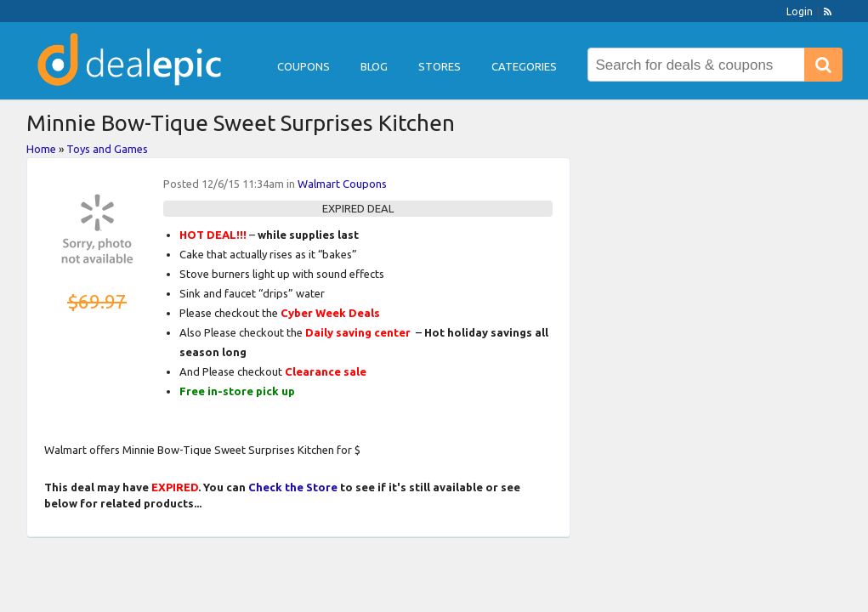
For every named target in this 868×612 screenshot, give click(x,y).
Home (41, 149)
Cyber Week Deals (330, 313)
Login (800, 11)
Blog (374, 66)
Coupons (304, 66)
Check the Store (293, 487)
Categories (524, 66)
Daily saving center (358, 332)
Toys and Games (107, 149)
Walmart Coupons (342, 184)
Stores (440, 66)
